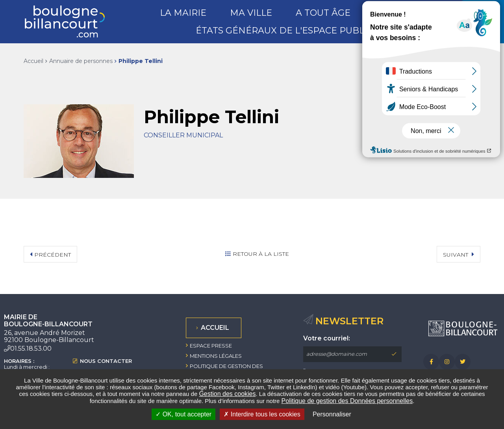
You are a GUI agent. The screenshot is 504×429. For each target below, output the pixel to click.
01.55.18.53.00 (31, 349)
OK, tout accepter (183, 414)
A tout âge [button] (323, 13)
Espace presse (211, 346)
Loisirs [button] (391, 13)
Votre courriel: (327, 338)
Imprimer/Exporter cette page (425, 61)
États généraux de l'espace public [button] (284, 31)
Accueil (33, 61)
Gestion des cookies (227, 394)
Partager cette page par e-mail (457, 61)
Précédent (53, 255)
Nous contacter (106, 361)
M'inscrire (394, 354)
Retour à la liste (261, 254)
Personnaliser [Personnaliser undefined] (332, 414)
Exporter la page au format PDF (441, 61)
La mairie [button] (183, 13)
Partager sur (472, 61)
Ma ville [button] (251, 13)
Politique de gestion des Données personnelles (347, 401)
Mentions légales (216, 356)
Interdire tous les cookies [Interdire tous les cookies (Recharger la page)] (262, 414)
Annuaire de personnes (81, 61)
